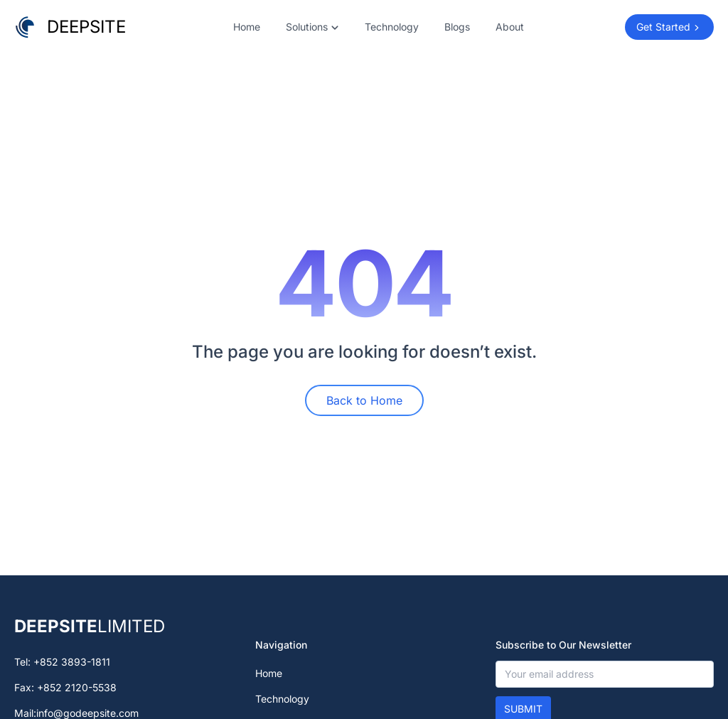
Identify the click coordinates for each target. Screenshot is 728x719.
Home (247, 27)
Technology (392, 27)
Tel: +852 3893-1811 (62, 662)
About (510, 27)
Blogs (457, 27)
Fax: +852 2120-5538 (65, 687)
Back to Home (364, 400)
